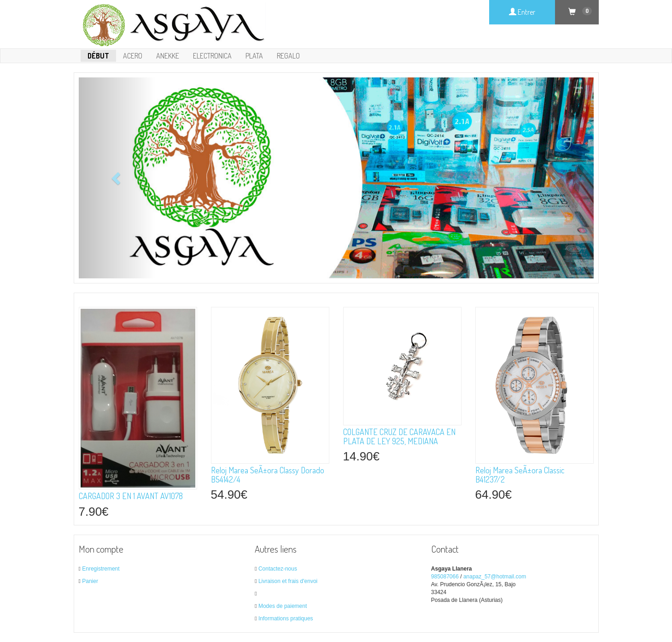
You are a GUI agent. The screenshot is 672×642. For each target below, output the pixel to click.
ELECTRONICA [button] (212, 56)
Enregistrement (101, 569)
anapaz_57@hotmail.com (495, 577)
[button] (117, 178)
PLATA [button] (254, 56)
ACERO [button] (133, 56)
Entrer (522, 12)
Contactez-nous (278, 569)
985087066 (445, 577)
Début (98, 56)
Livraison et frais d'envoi (288, 581)
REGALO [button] (288, 56)
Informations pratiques (286, 618)
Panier (90, 581)
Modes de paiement (283, 606)
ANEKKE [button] (168, 56)
